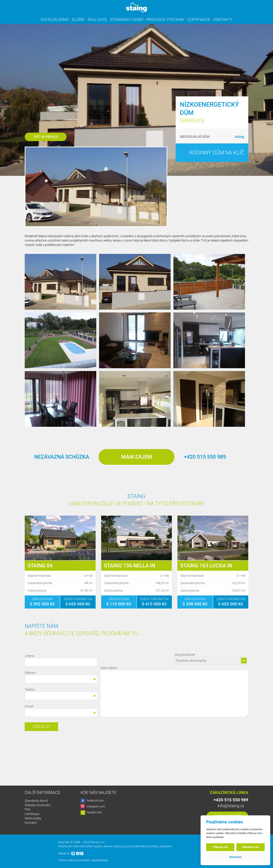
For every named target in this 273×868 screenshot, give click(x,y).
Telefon (61, 694)
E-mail (61, 711)
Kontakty (223, 20)
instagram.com (93, 807)
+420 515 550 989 (205, 457)
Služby (78, 20)
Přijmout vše (220, 847)
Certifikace (199, 20)
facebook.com (92, 801)
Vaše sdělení (174, 692)
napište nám (91, 813)
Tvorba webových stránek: (74, 860)
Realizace (97, 20)
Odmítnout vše (251, 847)
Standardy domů (127, 20)
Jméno (61, 660)
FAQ (28, 809)
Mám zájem (137, 457)
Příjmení (61, 677)
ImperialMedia (100, 860)
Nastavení (235, 857)
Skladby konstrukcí (38, 805)
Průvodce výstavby (165, 20)
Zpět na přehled (46, 137)
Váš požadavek (211, 659)
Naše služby (33, 818)
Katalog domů (55, 20)
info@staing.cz (231, 806)
